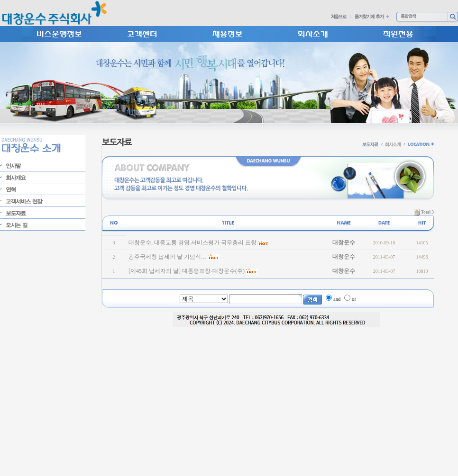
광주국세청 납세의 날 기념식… (168, 257)
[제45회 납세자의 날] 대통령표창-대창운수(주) (187, 271)
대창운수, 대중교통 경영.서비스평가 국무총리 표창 (192, 242)
